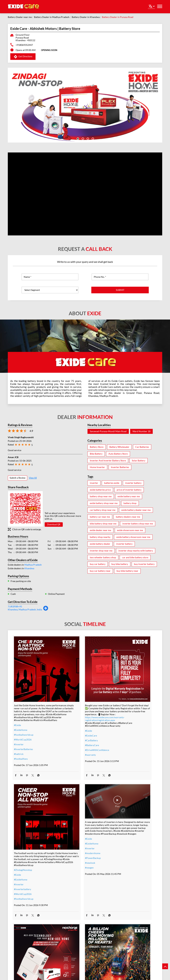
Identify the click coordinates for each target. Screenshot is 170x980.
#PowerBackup (22, 843)
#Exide (17, 712)
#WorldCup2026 (23, 727)
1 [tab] (78, 138)
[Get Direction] (46, 610)
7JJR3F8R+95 (15, 606)
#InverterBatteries (23, 736)
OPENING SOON (49, 50)
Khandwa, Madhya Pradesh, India (25, 609)
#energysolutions (72, 933)
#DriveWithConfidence (75, 737)
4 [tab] (92, 138)
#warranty (69, 742)
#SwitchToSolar (71, 871)
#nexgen (18, 852)
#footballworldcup (24, 722)
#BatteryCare (70, 732)
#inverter (19, 732)
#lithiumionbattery (73, 914)
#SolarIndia (69, 875)
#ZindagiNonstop (121, 706)
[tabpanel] (85, 105)
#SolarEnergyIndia (73, 899)
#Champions (119, 843)
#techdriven (69, 928)
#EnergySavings (71, 866)
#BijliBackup (70, 885)
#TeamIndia (118, 838)
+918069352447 (24, 45)
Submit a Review (18, 478)
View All (33, 478)
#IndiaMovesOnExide (123, 853)
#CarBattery (70, 728)
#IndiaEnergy (70, 890)
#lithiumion (69, 909)
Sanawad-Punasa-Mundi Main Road (108, 431)
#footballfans (21, 746)
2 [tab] (83, 138)
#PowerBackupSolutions (76, 861)
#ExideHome (21, 717)
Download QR (54, 524)
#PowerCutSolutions (74, 880)
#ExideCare (69, 723)
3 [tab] (87, 138)
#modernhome (22, 838)
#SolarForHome (72, 856)
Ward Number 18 (141, 431)
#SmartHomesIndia (73, 895)
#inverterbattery (121, 726)
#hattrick (19, 741)
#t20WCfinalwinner (123, 858)
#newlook (19, 848)
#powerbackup (71, 924)
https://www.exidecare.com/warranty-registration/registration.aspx (83, 703)
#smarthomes (70, 919)
